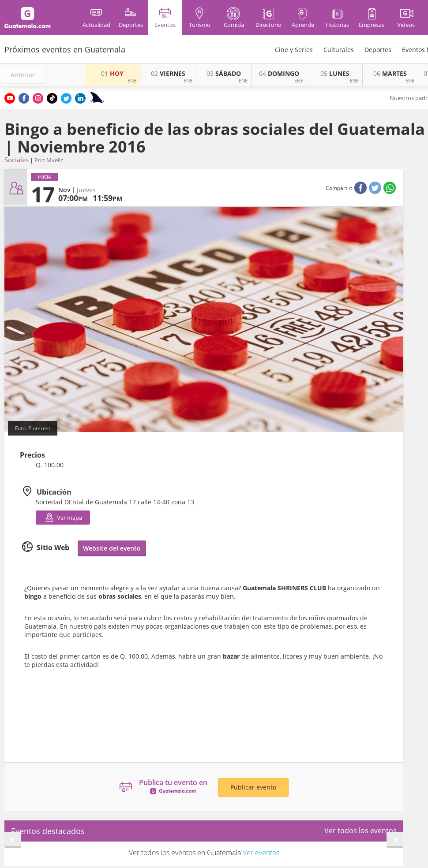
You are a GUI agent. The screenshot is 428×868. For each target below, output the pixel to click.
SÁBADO (224, 73)
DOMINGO (279, 73)
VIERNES (168, 73)
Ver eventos (261, 853)
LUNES (335, 73)
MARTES (390, 73)
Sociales (17, 160)
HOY (112, 73)
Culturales (339, 50)
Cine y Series (294, 50)
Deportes (378, 50)
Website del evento (112, 548)
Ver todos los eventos (360, 831)
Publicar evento (253, 787)
